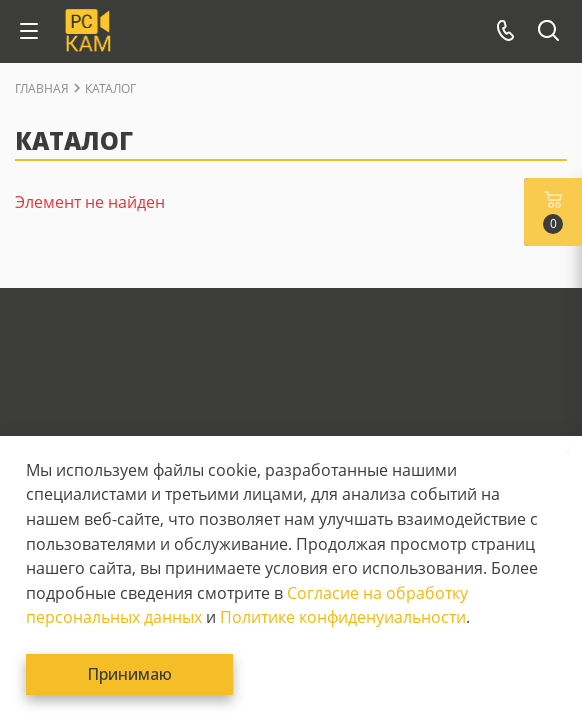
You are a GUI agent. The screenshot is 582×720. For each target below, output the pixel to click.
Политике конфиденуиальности (343, 617)
